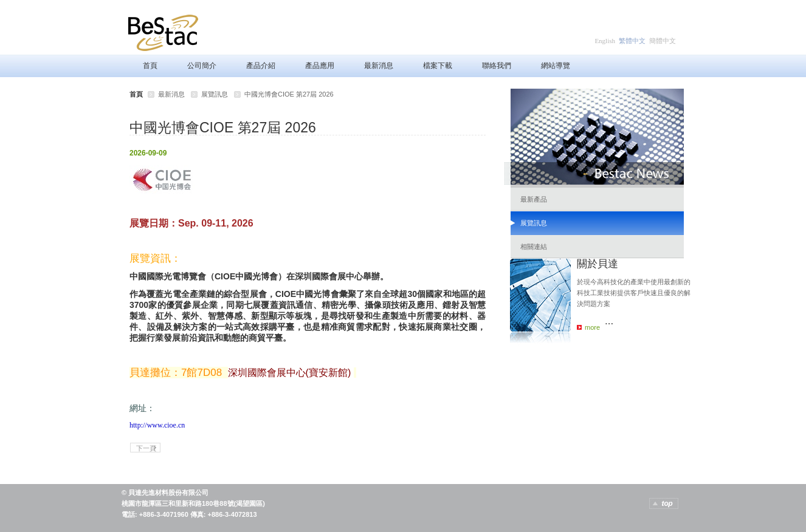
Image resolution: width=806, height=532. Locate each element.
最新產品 (534, 199)
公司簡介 (202, 66)
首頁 (150, 66)
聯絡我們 (497, 66)
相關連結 (534, 247)
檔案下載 (438, 66)
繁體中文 (632, 41)
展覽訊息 (215, 94)
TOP (664, 503)
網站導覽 (556, 66)
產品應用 (320, 66)
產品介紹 (261, 66)
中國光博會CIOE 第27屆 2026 (289, 94)
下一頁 (146, 448)
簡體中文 (663, 41)
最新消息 (379, 66)
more (592, 327)
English (605, 41)
